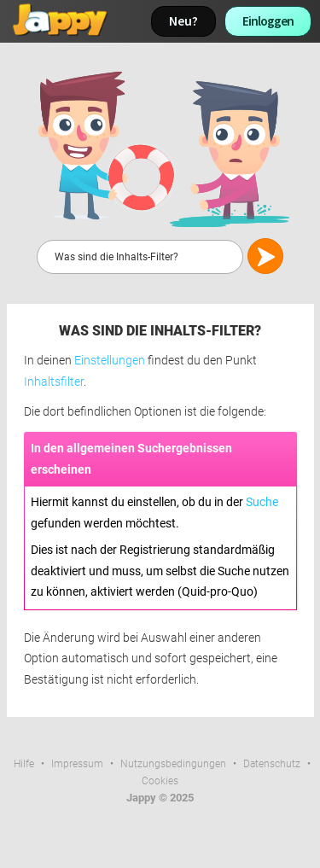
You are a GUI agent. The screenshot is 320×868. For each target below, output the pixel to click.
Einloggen (268, 21)
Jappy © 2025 (160, 798)
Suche (262, 502)
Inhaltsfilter (54, 382)
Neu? (183, 21)
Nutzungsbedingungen (173, 764)
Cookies (160, 781)
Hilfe (24, 764)
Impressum (77, 764)
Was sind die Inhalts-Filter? (160, 331)
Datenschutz (272, 764)
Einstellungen (110, 361)
